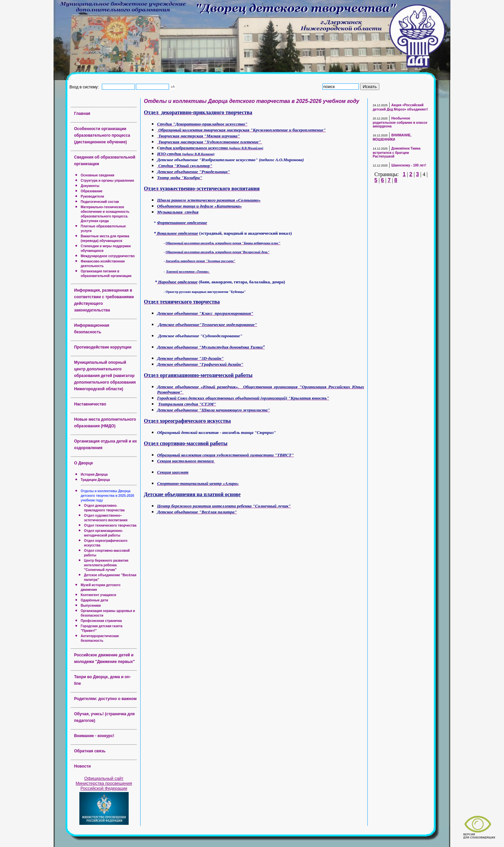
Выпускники (91, 606)
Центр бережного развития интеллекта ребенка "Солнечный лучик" (106, 565)
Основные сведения (98, 175)
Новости (82, 766)
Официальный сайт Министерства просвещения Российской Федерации (104, 783)
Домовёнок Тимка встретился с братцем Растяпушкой (397, 152)
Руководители (92, 196)
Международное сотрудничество (108, 256)
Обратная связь (90, 751)
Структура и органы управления (107, 181)
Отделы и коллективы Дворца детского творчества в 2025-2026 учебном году (107, 496)
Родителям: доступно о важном (105, 699)
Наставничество (90, 404)
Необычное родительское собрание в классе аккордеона (400, 122)
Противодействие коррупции (103, 347)
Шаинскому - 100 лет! (409, 165)
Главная (82, 114)
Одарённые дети (94, 600)
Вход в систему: (85, 87)
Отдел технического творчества (110, 525)
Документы (90, 186)
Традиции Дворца (95, 480)
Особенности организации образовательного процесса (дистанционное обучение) (102, 135)
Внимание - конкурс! (94, 736)
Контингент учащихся (98, 595)
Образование (92, 191)
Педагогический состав (100, 202)
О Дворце (84, 463)
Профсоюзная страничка (101, 621)
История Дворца (94, 474)
